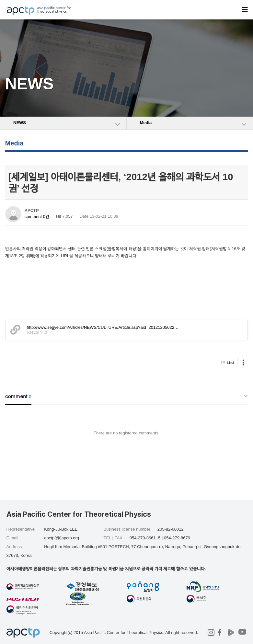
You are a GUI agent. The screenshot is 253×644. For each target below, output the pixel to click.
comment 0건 (37, 217)
